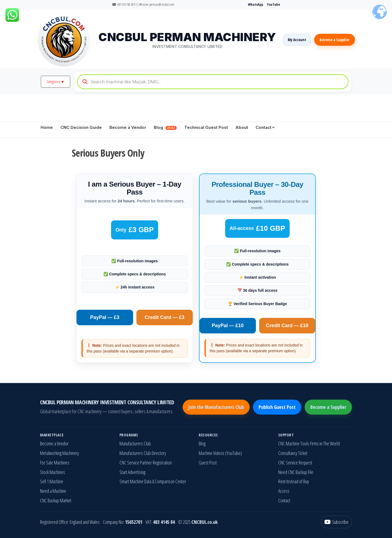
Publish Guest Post (277, 407)
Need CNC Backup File (296, 472)
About (242, 127)
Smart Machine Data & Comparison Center (153, 481)
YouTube (274, 4)
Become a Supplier (335, 40)
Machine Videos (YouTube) (220, 453)
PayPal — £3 (105, 317)
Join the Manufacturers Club (216, 407)
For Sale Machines (55, 463)
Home (47, 127)
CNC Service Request (295, 463)
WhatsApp (256, 4)
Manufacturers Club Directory (143, 453)
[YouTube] (336, 522)
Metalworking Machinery (59, 453)
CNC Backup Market (56, 500)
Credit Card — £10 (287, 326)
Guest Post (208, 463)
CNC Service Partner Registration (146, 463)
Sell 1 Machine (52, 481)
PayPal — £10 (228, 326)
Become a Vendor (128, 127)
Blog (165, 127)
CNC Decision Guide (81, 127)
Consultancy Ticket (293, 453)
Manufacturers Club (135, 443)
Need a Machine (53, 491)
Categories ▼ (56, 82)
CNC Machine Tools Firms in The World (309, 443)
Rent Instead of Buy (294, 481)
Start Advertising (132, 472)
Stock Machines (53, 472)
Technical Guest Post (206, 127)
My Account (297, 40)
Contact (264, 127)
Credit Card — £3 (164, 317)
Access (284, 491)
